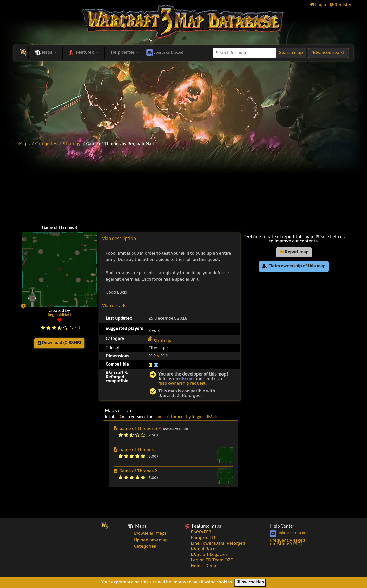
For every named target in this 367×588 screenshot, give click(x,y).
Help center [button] (123, 53)
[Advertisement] (183, 99)
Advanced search (329, 53)
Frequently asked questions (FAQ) (288, 542)
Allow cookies (250, 582)
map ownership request (182, 384)
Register (341, 5)
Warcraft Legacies (209, 555)
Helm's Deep (204, 566)
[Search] (244, 53)
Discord (164, 52)
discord (186, 379)
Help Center (282, 526)
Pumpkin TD (203, 538)
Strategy (72, 144)
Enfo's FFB (201, 532)
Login (318, 5)
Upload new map (151, 540)
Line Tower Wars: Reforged (218, 544)
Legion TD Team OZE (212, 560)
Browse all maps (150, 534)
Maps (24, 144)
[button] (45, 53)
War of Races (204, 549)
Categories (46, 144)
